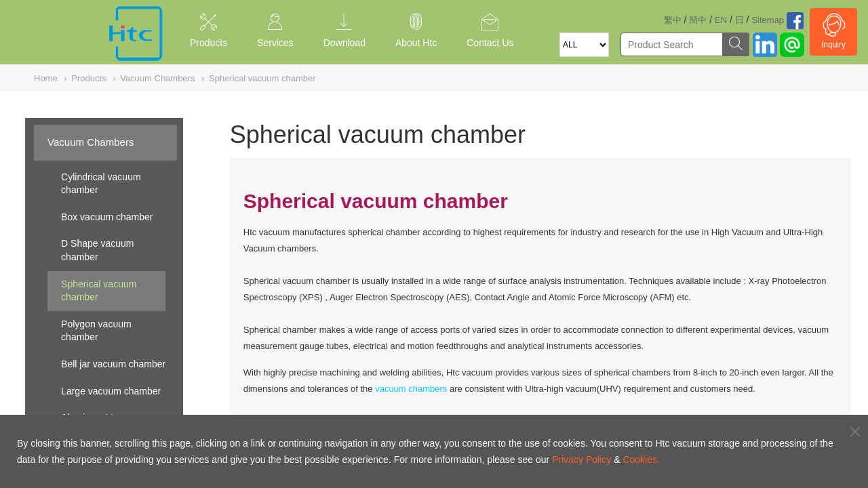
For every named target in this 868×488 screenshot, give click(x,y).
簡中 (698, 20)
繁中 (673, 20)
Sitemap (768, 20)
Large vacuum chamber (111, 391)
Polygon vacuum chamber (96, 331)
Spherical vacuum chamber (99, 291)
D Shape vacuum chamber (97, 250)
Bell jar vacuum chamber (113, 364)
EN (721, 20)
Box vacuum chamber (107, 217)
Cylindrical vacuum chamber (101, 184)
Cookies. (641, 460)
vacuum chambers (411, 389)
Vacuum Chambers (91, 142)
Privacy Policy (581, 460)
